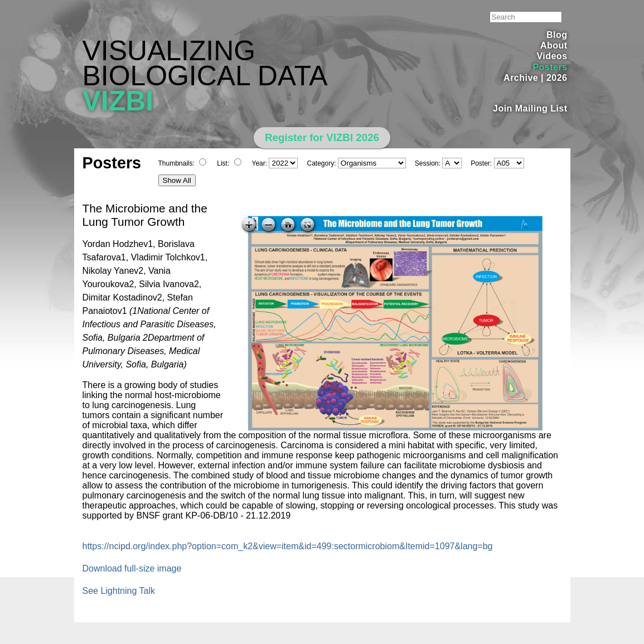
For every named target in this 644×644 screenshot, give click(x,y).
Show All (177, 180)
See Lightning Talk (119, 591)
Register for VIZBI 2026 (322, 137)
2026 (557, 78)
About (554, 45)
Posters (550, 67)
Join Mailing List (530, 108)
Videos (552, 56)
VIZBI (118, 101)
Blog (557, 35)
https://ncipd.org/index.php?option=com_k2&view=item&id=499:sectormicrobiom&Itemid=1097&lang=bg (288, 546)
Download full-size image (132, 568)
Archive (521, 78)
